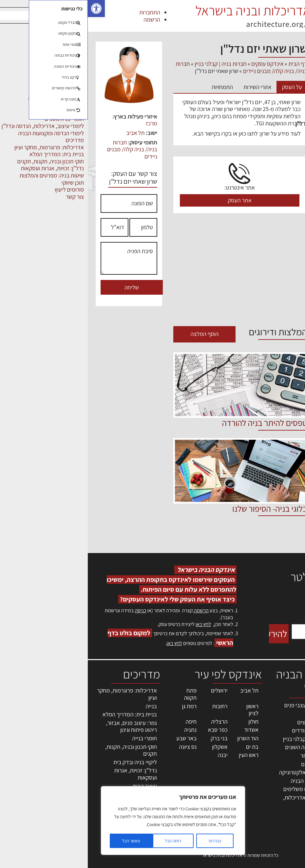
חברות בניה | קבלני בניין (269, 94)
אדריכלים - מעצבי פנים (270, 79)
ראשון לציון (165, 710)
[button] (9, 9)
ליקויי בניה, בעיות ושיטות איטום (282, 729)
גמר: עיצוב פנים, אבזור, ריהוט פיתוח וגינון (44, 726)
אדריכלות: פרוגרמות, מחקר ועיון (39, 694)
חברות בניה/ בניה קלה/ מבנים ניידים (44, 149)
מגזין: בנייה (289, 796)
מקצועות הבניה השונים (270, 197)
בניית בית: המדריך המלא (42, 714)
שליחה (44, 287)
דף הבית (210, 64)
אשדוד (163, 730)
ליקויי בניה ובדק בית (47, 762)
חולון (166, 721)
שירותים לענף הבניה (273, 227)
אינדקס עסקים (180, 64)
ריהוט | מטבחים (279, 212)
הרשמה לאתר (286, 768)
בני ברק (131, 738)
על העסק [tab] (204, 87)
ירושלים (132, 690)
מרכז (64, 123)
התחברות (62, 12)
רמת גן (102, 706)
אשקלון (132, 747)
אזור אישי (291, 761)
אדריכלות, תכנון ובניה (284, 708)
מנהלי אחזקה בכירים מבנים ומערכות (286, 747)
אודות (295, 790)
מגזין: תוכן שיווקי (283, 804)
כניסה (53, 610)
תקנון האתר (288, 811)
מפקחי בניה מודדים (274, 168)
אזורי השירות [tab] (170, 87)
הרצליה (132, 721)
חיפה (103, 721)
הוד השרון (160, 738)
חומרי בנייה (57, 738)
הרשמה (64, 19)
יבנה (135, 755)
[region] (85, 821)
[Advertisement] (153, 270)
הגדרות (127, 841)
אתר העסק (152, 200)
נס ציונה (100, 747)
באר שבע (99, 738)
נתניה (103, 730)
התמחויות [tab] (134, 87)
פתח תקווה (102, 694)
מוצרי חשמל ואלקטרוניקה (267, 153)
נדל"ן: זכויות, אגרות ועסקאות (48, 774)
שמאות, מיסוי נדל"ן (280, 719)
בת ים (164, 747)
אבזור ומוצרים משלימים (269, 65)
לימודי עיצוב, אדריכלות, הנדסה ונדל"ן (252, 123)
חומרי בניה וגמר (278, 109)
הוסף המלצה (117, 334)
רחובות (132, 706)
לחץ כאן (115, 624)
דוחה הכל (85, 841)
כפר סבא (130, 730)
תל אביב (48, 133)
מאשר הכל (43, 841)
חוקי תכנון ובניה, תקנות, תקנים (43, 750)
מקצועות (287, 182)
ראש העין (161, 755)
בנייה (64, 706)
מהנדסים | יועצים (277, 138)
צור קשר (292, 782)
